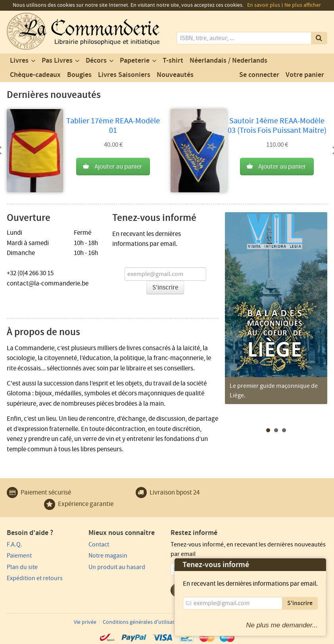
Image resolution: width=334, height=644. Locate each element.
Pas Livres (57, 61)
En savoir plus (264, 5)
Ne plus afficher (303, 5)
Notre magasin (108, 556)
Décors (96, 61)
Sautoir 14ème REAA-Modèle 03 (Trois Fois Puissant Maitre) (277, 126)
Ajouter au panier (118, 167)
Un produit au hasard (117, 567)
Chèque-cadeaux (35, 75)
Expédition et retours (35, 578)
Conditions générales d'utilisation (142, 622)
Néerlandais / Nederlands (228, 61)
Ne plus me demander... (282, 625)
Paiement (19, 556)
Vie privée (85, 622)
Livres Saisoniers (124, 75)
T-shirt (173, 61)
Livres (19, 61)
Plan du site (22, 567)
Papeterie (135, 61)
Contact (99, 544)
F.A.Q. (14, 544)
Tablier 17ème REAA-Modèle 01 (113, 126)
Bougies (79, 75)
